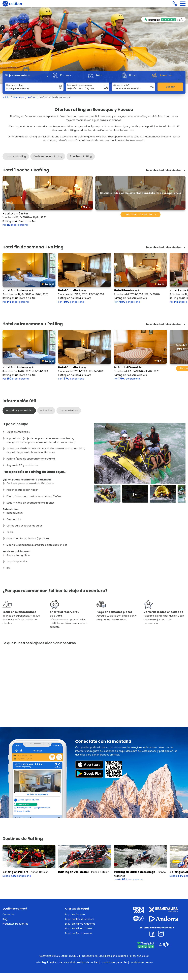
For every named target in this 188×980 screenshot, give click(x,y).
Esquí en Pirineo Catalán (79, 928)
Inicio (6, 97)
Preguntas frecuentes (15, 924)
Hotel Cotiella (72, 290)
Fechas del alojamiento (80, 85)
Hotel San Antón (18, 290)
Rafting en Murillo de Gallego (135, 871)
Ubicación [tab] (46, 410)
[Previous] (48, 76)
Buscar (170, 87)
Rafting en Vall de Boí (73, 871)
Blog (5, 919)
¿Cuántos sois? (121, 85)
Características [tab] (69, 410)
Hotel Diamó (15, 214)
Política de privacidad (62, 962)
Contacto (8, 914)
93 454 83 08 (141, 956)
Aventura (19, 97)
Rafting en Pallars (15, 871)
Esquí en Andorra (75, 914)
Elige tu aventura (15, 85)
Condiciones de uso (141, 962)
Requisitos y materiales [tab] (19, 410)
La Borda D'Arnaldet (128, 367)
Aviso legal (42, 962)
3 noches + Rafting (81, 156)
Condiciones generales (114, 962)
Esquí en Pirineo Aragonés (80, 924)
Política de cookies (88, 962)
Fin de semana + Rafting (48, 156)
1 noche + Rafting (16, 156)
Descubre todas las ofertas (164, 170)
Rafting (32, 97)
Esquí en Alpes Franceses (80, 919)
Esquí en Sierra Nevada (78, 933)
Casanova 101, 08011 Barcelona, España (104, 956)
